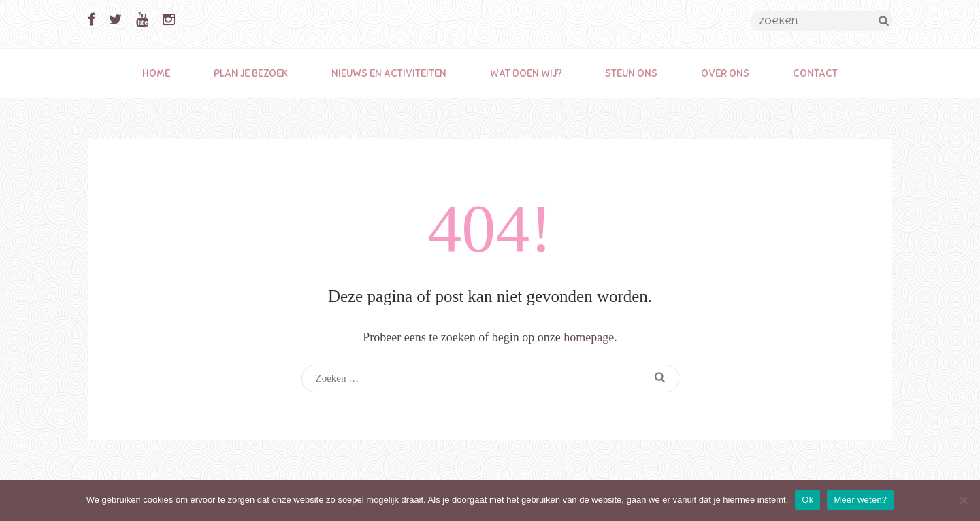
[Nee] (963, 500)
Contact (815, 73)
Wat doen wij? (526, 73)
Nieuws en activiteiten (389, 73)
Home (156, 73)
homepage (589, 337)
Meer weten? (860, 500)
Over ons (725, 73)
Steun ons (631, 73)
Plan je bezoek (251, 73)
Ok (807, 500)
